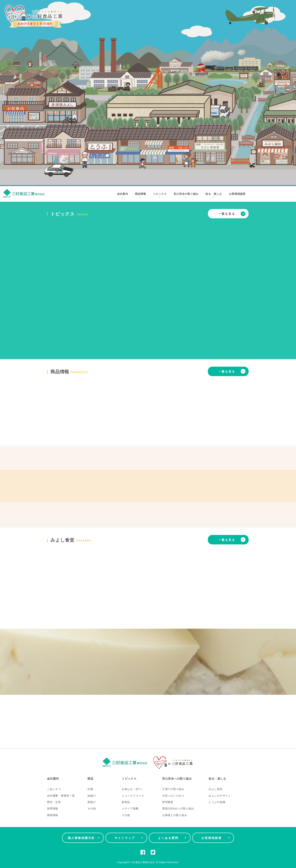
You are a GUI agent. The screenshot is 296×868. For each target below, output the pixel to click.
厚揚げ (92, 802)
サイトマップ (129, 838)
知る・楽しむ (214, 195)
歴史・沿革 (54, 802)
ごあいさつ (54, 789)
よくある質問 (172, 838)
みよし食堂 (216, 789)
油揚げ (92, 796)
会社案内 (123, 195)
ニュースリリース (133, 796)
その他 (92, 808)
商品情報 (141, 195)
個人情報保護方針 (84, 838)
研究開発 (168, 802)
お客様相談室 (237, 194)
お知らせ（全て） (133, 789)
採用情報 (53, 808)
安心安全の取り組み (186, 195)
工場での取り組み (173, 789)
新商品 (126, 802)
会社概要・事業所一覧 (61, 796)
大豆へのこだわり (173, 796)
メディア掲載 (130, 808)
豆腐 (90, 789)
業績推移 (53, 815)
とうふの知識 (217, 802)
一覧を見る (232, 214)
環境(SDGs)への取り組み (178, 808)
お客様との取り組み (175, 815)
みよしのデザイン (220, 796)
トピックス (160, 195)
